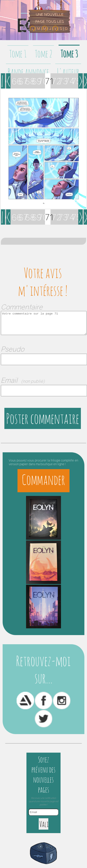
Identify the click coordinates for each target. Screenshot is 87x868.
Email (23, 380)
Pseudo (13, 349)
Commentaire (22, 307)
